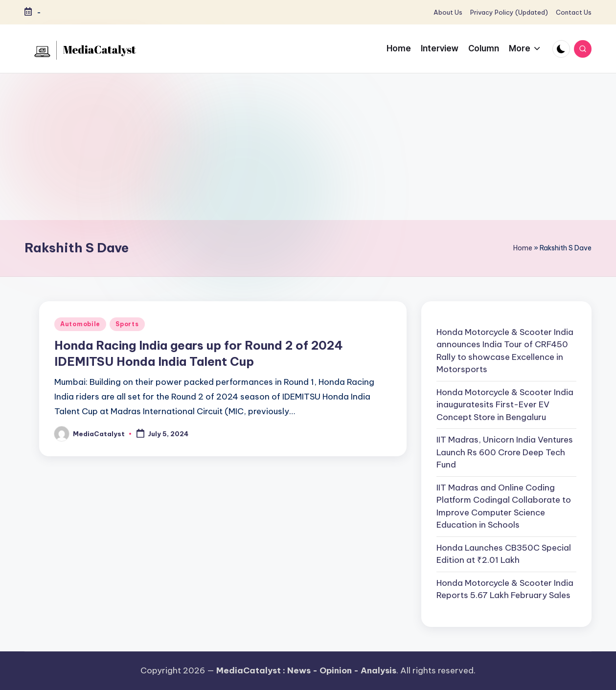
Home (523, 248)
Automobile (80, 324)
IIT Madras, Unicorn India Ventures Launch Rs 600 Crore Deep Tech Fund (505, 452)
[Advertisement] (308, 147)
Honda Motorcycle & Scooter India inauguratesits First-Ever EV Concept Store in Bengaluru (505, 405)
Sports (127, 324)
